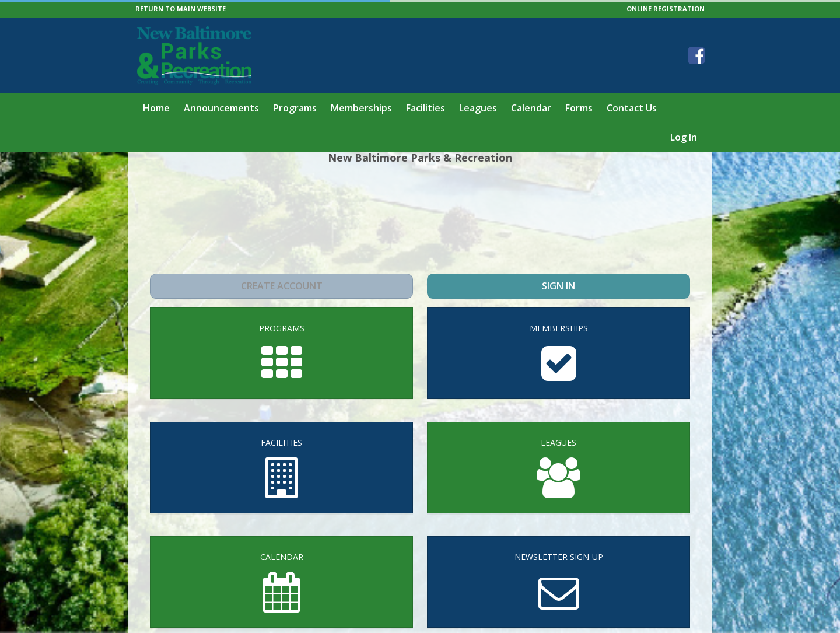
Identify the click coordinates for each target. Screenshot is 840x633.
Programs (295, 108)
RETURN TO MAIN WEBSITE (181, 8)
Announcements (221, 108)
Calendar (531, 108)
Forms (579, 108)
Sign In (559, 286)
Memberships (361, 108)
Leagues (478, 108)
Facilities (426, 108)
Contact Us (632, 108)
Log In (684, 137)
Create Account (281, 286)
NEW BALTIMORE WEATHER (420, 218)
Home (156, 108)
